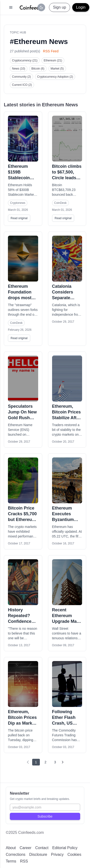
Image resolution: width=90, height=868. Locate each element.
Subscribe (45, 816)
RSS (24, 861)
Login (81, 7)
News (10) (19, 69)
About (11, 848)
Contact (42, 848)
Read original (19, 218)
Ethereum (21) (53, 60)
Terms (11, 861)
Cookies (74, 854)
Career (26, 848)
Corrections (16, 854)
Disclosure (38, 854)
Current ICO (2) (22, 85)
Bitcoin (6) (38, 69)
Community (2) (21, 77)
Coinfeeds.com (31, 833)
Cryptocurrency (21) (25, 60)
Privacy (57, 854)
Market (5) (57, 69)
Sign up (60, 7)
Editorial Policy (65, 848)
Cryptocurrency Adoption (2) (55, 77)
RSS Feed (51, 51)
